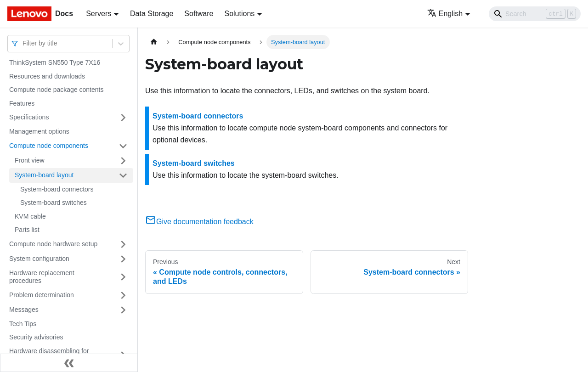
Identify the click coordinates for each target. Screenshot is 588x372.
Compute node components (49, 146)
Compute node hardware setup (53, 244)
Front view (30, 160)
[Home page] (154, 42)
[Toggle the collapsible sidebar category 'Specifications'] (123, 118)
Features (22, 103)
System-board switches (54, 203)
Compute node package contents (56, 90)
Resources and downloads (47, 76)
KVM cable (30, 216)
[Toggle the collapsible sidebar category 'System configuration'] (123, 259)
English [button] (445, 14)
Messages (24, 310)
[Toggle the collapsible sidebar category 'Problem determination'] (123, 295)
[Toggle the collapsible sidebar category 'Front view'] (123, 161)
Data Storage (152, 14)
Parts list (27, 230)
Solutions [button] (239, 14)
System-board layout (44, 175)
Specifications (29, 117)
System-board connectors (57, 189)
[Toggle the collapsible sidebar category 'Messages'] (123, 310)
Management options (39, 131)
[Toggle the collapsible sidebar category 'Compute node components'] (123, 146)
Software (199, 14)
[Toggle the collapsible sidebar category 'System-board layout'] (123, 175)
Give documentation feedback (199, 222)
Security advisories (36, 337)
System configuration (39, 259)
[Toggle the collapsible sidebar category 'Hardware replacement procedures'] (123, 277)
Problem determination (42, 295)
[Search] (535, 14)
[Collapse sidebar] (69, 363)
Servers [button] (99, 14)
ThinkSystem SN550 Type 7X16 (55, 62)
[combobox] (23, 43)
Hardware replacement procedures (42, 277)
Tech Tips (23, 324)
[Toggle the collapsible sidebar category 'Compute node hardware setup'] (123, 244)
